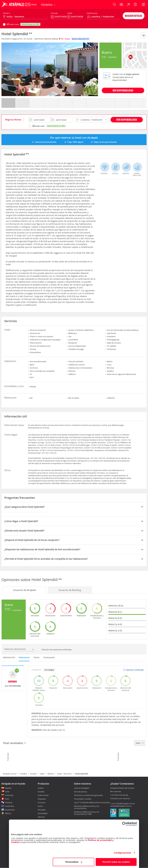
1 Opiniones (112, 57)
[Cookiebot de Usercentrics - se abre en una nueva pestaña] (124, 823)
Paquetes (42, 799)
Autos (40, 806)
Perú (7, 799)
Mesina (51, 774)
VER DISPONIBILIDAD (123, 90)
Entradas (42, 810)
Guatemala (10, 810)
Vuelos (41, 788)
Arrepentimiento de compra (122, 788)
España (8, 788)
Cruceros (42, 802)
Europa (33, 774)
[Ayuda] (135, 4)
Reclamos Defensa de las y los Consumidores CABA (87, 813)
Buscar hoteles (133, 16)
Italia (42, 774)
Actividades (43, 813)
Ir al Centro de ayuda (119, 795)
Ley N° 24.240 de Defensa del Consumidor (92, 802)
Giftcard (41, 817)
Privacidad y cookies (83, 799)
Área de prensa (80, 792)
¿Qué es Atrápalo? (82, 788)
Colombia (9, 795)
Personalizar (74, 861)
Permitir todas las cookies (116, 861)
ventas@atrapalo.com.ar (121, 806)
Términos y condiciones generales (88, 795)
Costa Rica (9, 806)
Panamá (9, 802)
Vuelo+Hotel (43, 795)
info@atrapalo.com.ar (126, 803)
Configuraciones (123, 852)
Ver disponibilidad (127, 120)
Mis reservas (116, 792)
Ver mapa (64, 39)
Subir (140, 743)
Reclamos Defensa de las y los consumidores (87, 807)
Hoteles (23, 774)
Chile (7, 792)
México (8, 813)
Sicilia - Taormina (64, 774)
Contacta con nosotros (120, 799)
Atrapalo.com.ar (10, 774)
